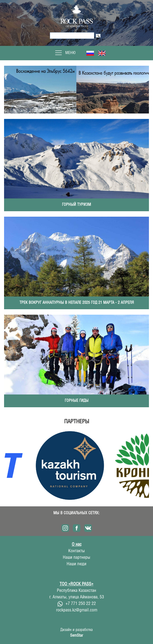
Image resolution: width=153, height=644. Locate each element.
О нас (77, 544)
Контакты (76, 551)
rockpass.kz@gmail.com (77, 610)
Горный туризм (76, 205)
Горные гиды (77, 401)
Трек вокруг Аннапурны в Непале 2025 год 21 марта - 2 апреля (77, 303)
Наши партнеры (76, 558)
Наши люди (76, 564)
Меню (65, 53)
